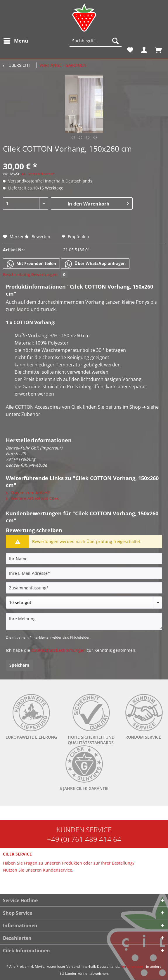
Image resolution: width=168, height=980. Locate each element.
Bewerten (38, 237)
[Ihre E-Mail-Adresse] (84, 573)
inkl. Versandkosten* (38, 174)
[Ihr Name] (84, 559)
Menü (16, 40)
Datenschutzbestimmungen (58, 650)
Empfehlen (75, 237)
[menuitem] (15, 41)
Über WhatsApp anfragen (95, 264)
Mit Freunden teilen (31, 264)
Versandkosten (133, 966)
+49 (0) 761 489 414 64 (84, 839)
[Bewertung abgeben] (84, 603)
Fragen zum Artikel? (28, 493)
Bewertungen (49, 274)
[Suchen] (115, 41)
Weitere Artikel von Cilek (32, 498)
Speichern (19, 665)
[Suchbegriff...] (96, 41)
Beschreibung (17, 274)
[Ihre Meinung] (84, 621)
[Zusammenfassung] (84, 588)
